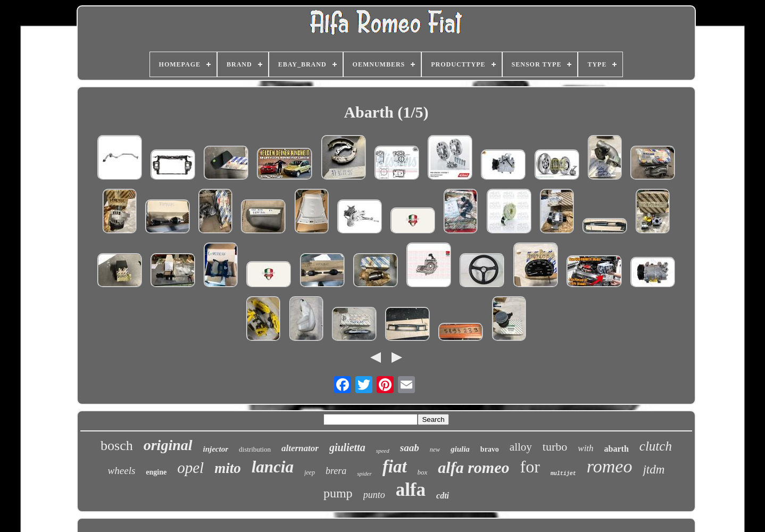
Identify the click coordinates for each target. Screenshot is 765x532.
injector (216, 449)
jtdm (654, 469)
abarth (617, 449)
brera (336, 471)
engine (156, 472)
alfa (411, 490)
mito (228, 468)
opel (190, 468)
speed (383, 451)
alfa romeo (473, 467)
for (530, 467)
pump (338, 493)
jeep (310, 472)
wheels (122, 471)
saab (410, 448)
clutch (656, 446)
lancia (273, 467)
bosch (117, 446)
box (423, 472)
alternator (300, 448)
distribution (255, 449)
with (585, 448)
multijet (563, 474)
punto (374, 495)
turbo (555, 447)
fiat (395, 467)
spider (364, 473)
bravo (490, 449)
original (168, 445)
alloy (521, 447)
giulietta (347, 447)
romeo (610, 466)
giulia (460, 449)
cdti (443, 496)
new (435, 450)
